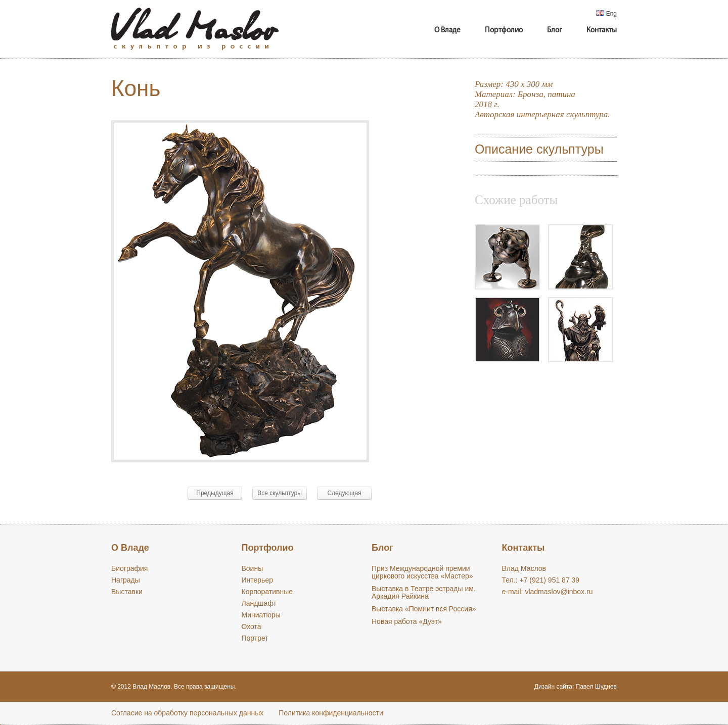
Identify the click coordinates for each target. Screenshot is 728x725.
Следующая (344, 493)
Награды (126, 580)
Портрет (255, 638)
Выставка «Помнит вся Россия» (424, 609)
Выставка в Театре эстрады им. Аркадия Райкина (424, 592)
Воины (253, 568)
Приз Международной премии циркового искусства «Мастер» (422, 572)
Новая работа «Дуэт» (407, 621)
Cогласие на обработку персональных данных (187, 713)
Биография (129, 568)
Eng (606, 14)
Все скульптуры (280, 493)
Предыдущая (215, 493)
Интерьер (258, 580)
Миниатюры (261, 615)
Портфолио (504, 31)
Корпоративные (267, 592)
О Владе (447, 31)
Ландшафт (259, 603)
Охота (252, 626)
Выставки (127, 592)
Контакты (602, 31)
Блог (555, 31)
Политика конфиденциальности (331, 713)
